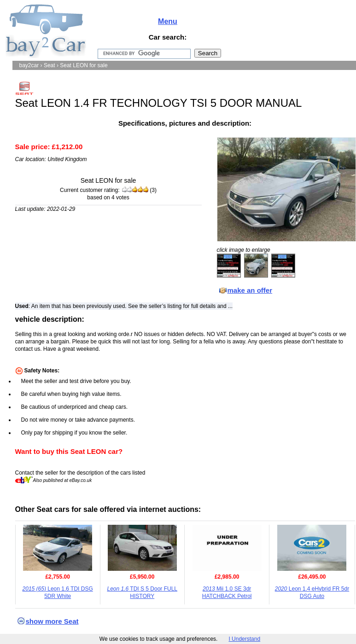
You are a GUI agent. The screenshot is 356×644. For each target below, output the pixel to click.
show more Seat (52, 621)
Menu (168, 21)
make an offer (250, 290)
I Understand (244, 639)
